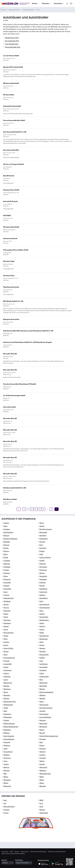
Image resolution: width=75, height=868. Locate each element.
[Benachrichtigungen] (67, 4)
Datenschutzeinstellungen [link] (38, 852)
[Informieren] (59, 4)
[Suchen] (36, 4)
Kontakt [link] (17, 852)
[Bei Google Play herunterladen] (57, 864)
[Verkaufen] (47, 4)
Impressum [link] (5, 852)
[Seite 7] (51, 509)
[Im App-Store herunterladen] (44, 864)
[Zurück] (19, 509)
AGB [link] (11, 852)
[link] (14, 120)
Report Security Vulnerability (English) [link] (13, 854)
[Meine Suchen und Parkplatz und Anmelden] (72, 4)
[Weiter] (57, 509)
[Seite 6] (43, 509)
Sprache (4, 860)
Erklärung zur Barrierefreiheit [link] (57, 852)
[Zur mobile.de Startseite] (16, 4)
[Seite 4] (36, 509)
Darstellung (19, 860)
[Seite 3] (32, 509)
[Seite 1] (24, 509)
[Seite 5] (40, 509)
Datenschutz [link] (25, 852)
